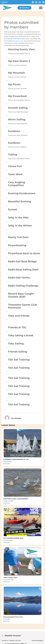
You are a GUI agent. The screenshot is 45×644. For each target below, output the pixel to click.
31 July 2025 (7, 619)
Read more (7, 464)
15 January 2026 (8, 540)
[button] (41, 8)
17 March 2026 (7, 462)
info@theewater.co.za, (15, 41)
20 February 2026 (8, 501)
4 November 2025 (8, 580)
